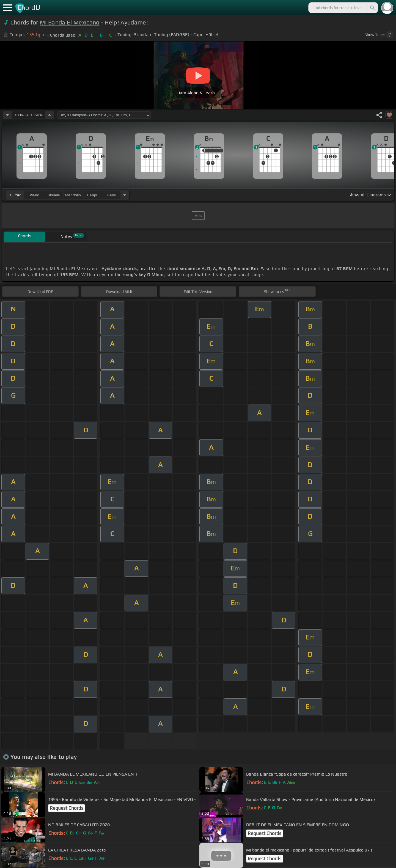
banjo (92, 195)
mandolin (73, 195)
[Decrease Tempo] (7, 115)
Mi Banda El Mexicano (70, 22)
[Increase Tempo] (50, 115)
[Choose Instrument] (125, 195)
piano (35, 195)
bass (112, 195)
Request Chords (67, 808)
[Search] (372, 8)
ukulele (54, 195)
